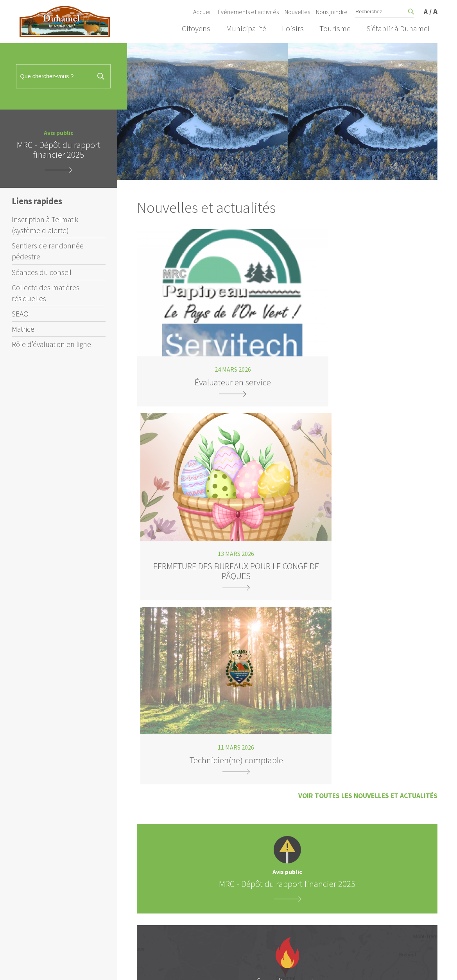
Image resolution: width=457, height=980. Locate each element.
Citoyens (196, 29)
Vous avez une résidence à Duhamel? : (326, 813)
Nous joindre (332, 12)
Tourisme (335, 29)
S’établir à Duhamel (398, 29)
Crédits (387, 967)
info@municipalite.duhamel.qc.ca (198, 714)
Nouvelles (297, 12)
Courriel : (293, 790)
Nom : (289, 767)
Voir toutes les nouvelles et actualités (368, 373)
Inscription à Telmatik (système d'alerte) (45, 225)
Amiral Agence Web (345, 967)
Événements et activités (248, 12)
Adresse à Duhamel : (306, 826)
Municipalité (246, 29)
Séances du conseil (42, 272)
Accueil (203, 12)
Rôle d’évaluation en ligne (51, 344)
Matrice (23, 329)
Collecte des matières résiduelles (46, 293)
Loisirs (293, 29)
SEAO (20, 314)
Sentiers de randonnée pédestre (48, 251)
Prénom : (293, 744)
